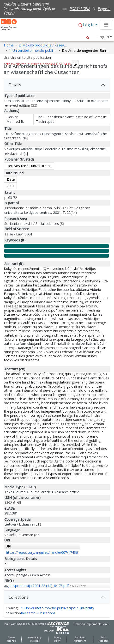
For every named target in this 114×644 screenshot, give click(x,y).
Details (15, 85)
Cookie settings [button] (11, 639)
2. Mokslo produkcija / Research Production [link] (43, 45)
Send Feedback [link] (103, 639)
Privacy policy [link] (57, 639)
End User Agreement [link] (80, 639)
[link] (45, 586)
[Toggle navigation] (106, 25)
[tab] (57, 85)
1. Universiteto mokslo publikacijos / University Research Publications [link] (33, 50)
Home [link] (9, 45)
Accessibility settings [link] (35, 639)
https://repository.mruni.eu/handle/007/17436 (42, 552)
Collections (18, 597)
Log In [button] (89, 25)
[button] (80, 25)
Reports (104, 9)
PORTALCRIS (80, 9)
